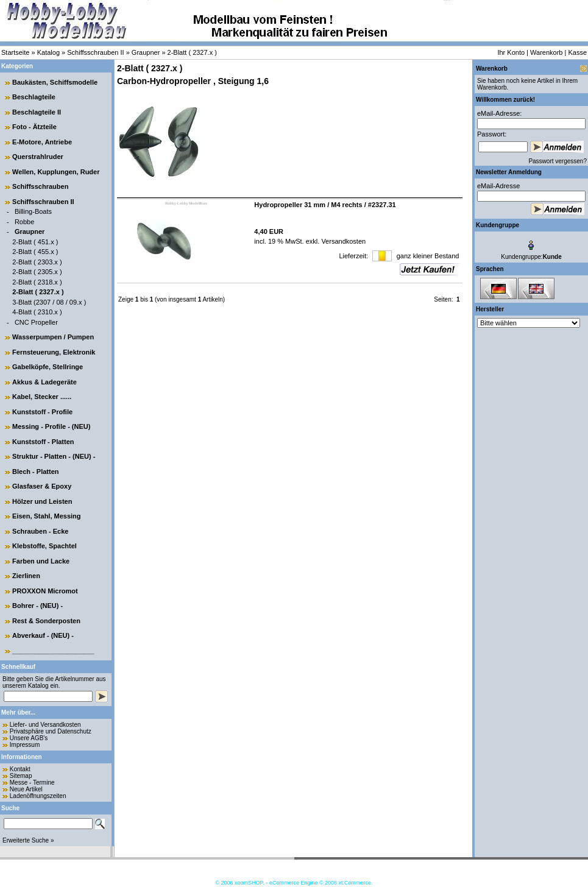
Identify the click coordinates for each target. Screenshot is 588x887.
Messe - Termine (32, 783)
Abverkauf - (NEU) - (43, 635)
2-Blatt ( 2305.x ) (37, 272)
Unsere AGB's (29, 738)
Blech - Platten (35, 472)
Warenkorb (546, 52)
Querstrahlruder (38, 157)
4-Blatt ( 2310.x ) (37, 312)
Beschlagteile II (37, 112)
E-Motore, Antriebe (42, 142)
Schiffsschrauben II (95, 52)
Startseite (15, 52)
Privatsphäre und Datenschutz (51, 731)
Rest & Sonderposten (46, 621)
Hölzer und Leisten (42, 501)
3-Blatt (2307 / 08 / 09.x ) (49, 302)
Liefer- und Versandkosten (45, 725)
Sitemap (21, 776)
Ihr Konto (511, 52)
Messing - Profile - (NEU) (51, 426)
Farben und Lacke (41, 561)
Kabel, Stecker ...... (42, 397)
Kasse (577, 52)
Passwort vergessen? (558, 161)
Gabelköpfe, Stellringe (48, 367)
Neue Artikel (26, 789)
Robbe (24, 222)
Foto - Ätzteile (34, 127)
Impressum (25, 745)
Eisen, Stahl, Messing (46, 516)
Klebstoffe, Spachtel (44, 546)
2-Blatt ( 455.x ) (35, 252)
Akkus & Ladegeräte (44, 382)
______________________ (53, 651)
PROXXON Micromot (45, 591)
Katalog (48, 52)
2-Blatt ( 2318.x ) (37, 282)
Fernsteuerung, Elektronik (54, 352)
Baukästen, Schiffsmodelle (55, 82)
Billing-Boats (33, 211)
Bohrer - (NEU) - (37, 606)
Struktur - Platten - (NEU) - (54, 456)
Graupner (146, 52)
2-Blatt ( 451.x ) (35, 242)
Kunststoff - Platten (43, 442)
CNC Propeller (36, 322)
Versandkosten (342, 241)
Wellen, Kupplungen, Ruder (56, 172)
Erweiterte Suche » (28, 840)
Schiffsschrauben (40, 186)
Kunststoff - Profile (42, 412)
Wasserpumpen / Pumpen (53, 337)
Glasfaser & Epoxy (42, 486)
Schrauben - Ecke (40, 531)
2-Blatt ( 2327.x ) (192, 52)
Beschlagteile (34, 97)
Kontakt (20, 769)
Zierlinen (26, 576)
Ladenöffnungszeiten (38, 796)
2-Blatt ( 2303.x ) (37, 262)
